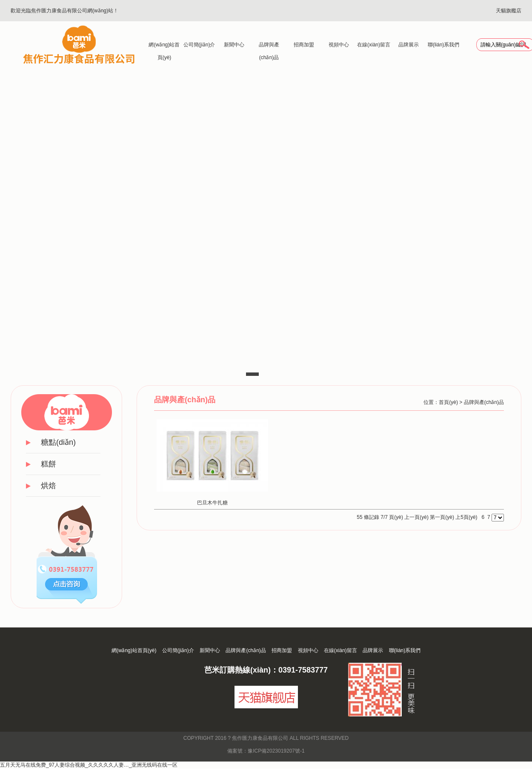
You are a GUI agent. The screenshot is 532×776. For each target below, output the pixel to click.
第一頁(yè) (442, 517)
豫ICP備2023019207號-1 (276, 751)
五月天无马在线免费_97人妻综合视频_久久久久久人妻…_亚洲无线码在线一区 (89, 765)
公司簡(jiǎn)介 (199, 45)
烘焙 (49, 486)
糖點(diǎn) (58, 442)
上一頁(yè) (416, 517)
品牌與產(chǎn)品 (269, 46)
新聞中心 (234, 45)
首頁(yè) (448, 402)
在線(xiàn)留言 (374, 45)
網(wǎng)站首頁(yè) (164, 46)
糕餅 (49, 464)
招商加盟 (304, 45)
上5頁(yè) (466, 517)
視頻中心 (339, 45)
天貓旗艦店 (509, 11)
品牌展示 (409, 45)
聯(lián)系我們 (444, 45)
